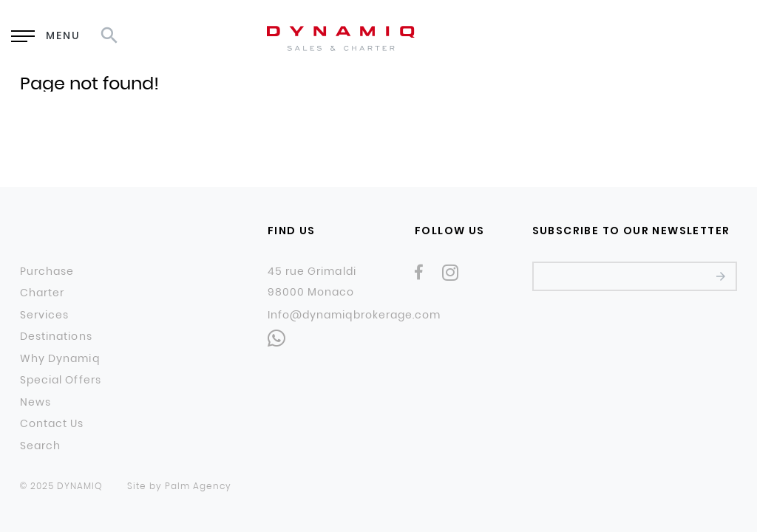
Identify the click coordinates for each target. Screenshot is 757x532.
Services (44, 316)
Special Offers (61, 381)
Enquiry (517, 37)
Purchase (47, 272)
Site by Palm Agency (179, 486)
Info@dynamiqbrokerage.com (354, 315)
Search (40, 446)
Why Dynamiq (60, 359)
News (35, 403)
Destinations (56, 337)
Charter (42, 293)
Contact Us (52, 424)
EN (616, 37)
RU (654, 37)
